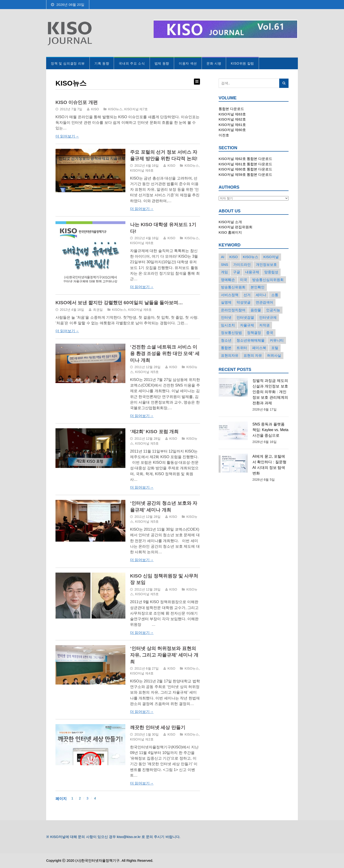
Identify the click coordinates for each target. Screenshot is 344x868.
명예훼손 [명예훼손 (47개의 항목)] (228, 280)
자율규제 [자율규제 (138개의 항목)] (247, 325)
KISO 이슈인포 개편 (77, 102)
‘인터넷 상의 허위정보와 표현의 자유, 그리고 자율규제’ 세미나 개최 (164, 655)
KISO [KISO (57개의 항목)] (234, 257)
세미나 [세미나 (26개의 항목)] (261, 295)
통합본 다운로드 (231, 109)
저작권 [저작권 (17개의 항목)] (264, 325)
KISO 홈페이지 (230, 232)
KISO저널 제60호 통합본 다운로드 (245, 169)
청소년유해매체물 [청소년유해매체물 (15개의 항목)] (251, 340)
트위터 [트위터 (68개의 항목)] (242, 348)
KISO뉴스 (115, 109)
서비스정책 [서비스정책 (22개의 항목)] (230, 295)
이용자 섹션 (188, 63)
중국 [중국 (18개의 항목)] (270, 333)
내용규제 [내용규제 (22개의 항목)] (252, 272)
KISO (95, 109)
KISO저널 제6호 (142, 170)
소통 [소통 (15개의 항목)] (275, 295)
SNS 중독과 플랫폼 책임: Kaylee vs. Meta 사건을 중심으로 (270, 430)
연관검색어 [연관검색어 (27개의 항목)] (264, 302)
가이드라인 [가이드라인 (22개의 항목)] (242, 265)
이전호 (224, 135)
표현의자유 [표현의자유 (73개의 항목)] (230, 355)
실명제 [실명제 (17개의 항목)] (226, 302)
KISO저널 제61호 (232, 125)
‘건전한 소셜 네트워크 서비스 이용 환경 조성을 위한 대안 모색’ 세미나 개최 (165, 354)
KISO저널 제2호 (142, 739)
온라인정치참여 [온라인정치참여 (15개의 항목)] (233, 310)
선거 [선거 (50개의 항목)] (247, 295)
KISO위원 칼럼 (242, 63)
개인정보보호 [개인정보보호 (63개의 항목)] (266, 265)
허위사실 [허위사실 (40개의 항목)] (274, 355)
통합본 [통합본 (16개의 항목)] (226, 348)
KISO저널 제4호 (142, 673)
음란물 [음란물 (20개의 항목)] (256, 310)
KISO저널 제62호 (232, 119)
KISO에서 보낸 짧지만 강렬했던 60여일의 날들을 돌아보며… (119, 303)
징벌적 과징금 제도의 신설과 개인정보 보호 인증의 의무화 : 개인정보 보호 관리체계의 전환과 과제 (270, 392)
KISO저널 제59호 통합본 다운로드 (245, 175)
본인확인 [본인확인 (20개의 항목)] (258, 287)
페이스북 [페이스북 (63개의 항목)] (259, 348)
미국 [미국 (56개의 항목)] (244, 280)
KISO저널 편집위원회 (236, 227)
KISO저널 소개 (230, 222)
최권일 (98, 310)
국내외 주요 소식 (132, 63)
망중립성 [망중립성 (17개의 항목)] (271, 272)
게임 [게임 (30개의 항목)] (224, 272)
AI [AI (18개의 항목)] (223, 257)
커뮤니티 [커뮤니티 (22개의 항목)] (277, 340)
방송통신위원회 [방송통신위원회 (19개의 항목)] (233, 287)
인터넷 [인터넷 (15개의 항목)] (226, 317)
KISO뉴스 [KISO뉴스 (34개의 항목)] (251, 257)
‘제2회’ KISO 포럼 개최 (154, 432)
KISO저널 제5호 (147, 372)
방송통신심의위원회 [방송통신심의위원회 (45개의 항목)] (268, 280)
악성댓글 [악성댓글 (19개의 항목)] (244, 302)
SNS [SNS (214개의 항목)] (225, 265)
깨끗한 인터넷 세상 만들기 (158, 727)
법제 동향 (162, 63)
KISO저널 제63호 (232, 114)
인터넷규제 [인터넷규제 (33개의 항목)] (268, 317)
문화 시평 (214, 63)
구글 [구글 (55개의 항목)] (237, 272)
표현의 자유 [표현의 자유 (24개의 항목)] (253, 355)
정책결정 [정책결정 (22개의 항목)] (254, 333)
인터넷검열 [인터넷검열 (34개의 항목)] (245, 317)
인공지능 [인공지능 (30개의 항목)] (273, 310)
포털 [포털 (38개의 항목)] (275, 348)
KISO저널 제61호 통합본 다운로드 (245, 164)
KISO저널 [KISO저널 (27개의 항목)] (271, 257)
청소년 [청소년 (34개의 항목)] (226, 340)
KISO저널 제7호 (136, 109)
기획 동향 (102, 63)
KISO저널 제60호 (232, 130)
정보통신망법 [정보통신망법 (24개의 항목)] (231, 333)
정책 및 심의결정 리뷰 (68, 63)
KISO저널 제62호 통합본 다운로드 (245, 159)
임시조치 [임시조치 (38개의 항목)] (228, 325)
